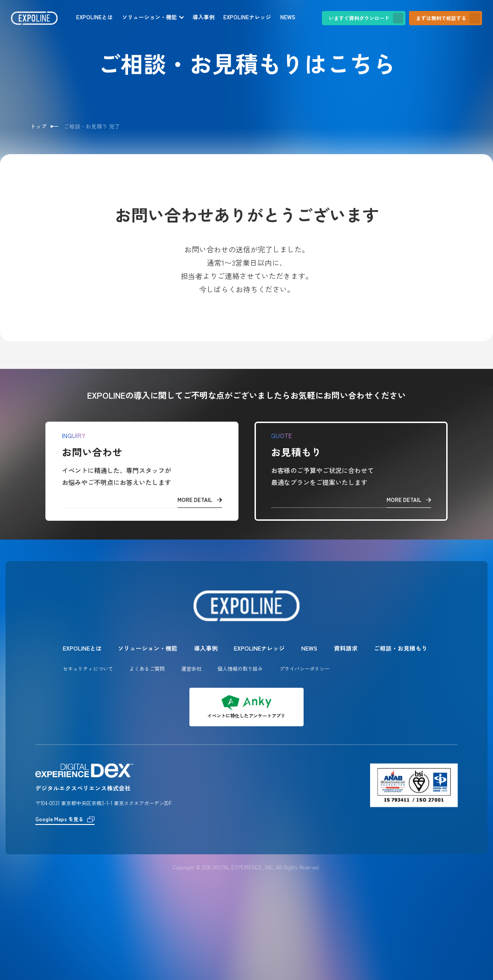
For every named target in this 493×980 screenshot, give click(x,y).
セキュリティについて (88, 668)
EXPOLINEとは (94, 17)
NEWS (288, 17)
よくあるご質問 (147, 668)
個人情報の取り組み (240, 668)
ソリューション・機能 (150, 17)
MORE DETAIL (200, 500)
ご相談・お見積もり (401, 648)
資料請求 (346, 648)
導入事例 (204, 17)
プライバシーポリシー (305, 668)
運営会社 (191, 668)
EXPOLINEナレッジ (247, 17)
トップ (39, 126)
